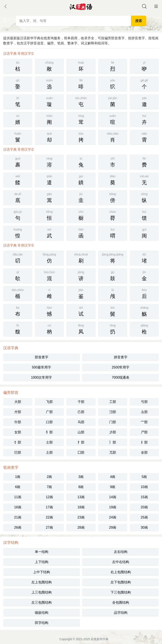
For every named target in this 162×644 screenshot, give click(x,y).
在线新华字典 (100, 639)
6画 (18, 487)
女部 (18, 432)
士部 (49, 442)
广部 (49, 412)
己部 (81, 412)
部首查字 (42, 357)
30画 (144, 527)
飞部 (49, 402)
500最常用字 (41, 367)
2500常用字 (121, 367)
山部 (81, 432)
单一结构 (42, 552)
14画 (113, 497)
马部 (81, 422)
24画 (113, 517)
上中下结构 (42, 572)
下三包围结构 (121, 592)
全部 (144, 452)
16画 (18, 507)
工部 (113, 402)
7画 (49, 487)
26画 (18, 527)
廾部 (18, 412)
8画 (81, 487)
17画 (49, 507)
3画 (81, 477)
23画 (81, 517)
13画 (81, 497)
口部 (49, 422)
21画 (18, 517)
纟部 (144, 442)
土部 (49, 452)
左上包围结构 (42, 582)
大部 (18, 402)
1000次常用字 (42, 377)
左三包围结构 (42, 602)
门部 (113, 422)
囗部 (81, 452)
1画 (18, 477)
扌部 (81, 442)
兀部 (113, 452)
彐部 (113, 412)
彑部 (144, 412)
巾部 (18, 422)
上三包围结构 (42, 592)
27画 (49, 527)
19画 (113, 507)
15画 (144, 497)
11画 (18, 497)
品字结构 (121, 613)
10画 (144, 487)
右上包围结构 (121, 572)
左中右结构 (121, 562)
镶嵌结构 (42, 613)
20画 (144, 507)
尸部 (144, 432)
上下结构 (42, 562)
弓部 (144, 402)
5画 (144, 477)
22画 (49, 517)
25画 (144, 517)
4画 (113, 477)
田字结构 (42, 623)
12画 (49, 497)
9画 (113, 487)
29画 (113, 527)
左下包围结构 (121, 582)
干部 (81, 402)
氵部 (113, 442)
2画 (49, 477)
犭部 (49, 432)
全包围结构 (121, 602)
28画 (81, 527)
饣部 (18, 442)
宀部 (144, 422)
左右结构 (121, 552)
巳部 (18, 452)
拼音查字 (121, 357)
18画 (81, 507)
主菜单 (156, 6)
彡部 (113, 432)
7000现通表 (121, 377)
